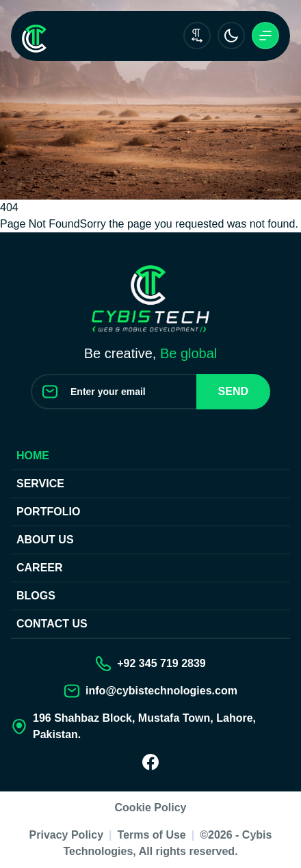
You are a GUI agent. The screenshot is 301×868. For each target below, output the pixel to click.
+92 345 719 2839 (161, 663)
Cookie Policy (151, 808)
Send (233, 391)
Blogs (36, 596)
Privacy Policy (67, 835)
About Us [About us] (45, 540)
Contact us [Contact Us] (52, 624)
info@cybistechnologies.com (161, 691)
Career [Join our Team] (40, 568)
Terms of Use (152, 835)
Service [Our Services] (40, 484)
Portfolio (48, 512)
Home (33, 456)
